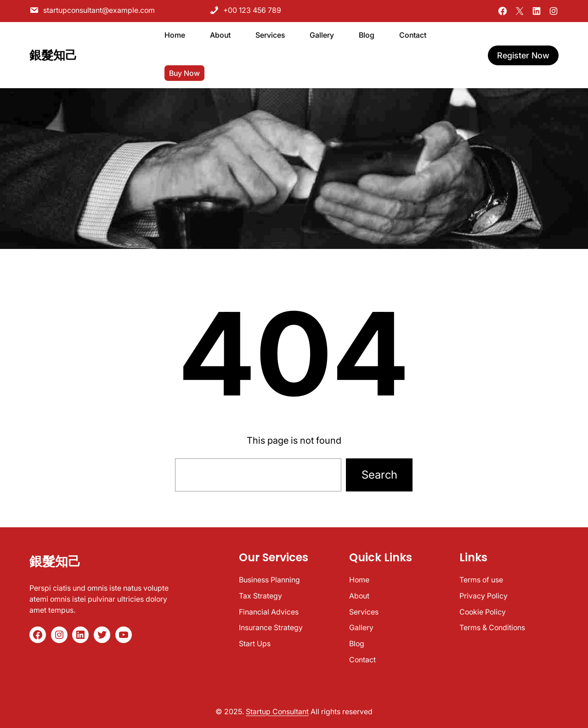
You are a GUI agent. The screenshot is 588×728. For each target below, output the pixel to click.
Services (364, 612)
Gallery (361, 627)
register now (523, 54)
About (359, 596)
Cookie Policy (483, 612)
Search (379, 475)
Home (359, 580)
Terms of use (481, 580)
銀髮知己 (53, 54)
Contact (362, 660)
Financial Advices (269, 612)
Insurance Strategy (271, 627)
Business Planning (269, 580)
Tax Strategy (260, 596)
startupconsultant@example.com (92, 10)
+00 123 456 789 (245, 10)
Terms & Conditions (492, 627)
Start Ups (255, 643)
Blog (357, 643)
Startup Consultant (277, 711)
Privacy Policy (483, 596)
